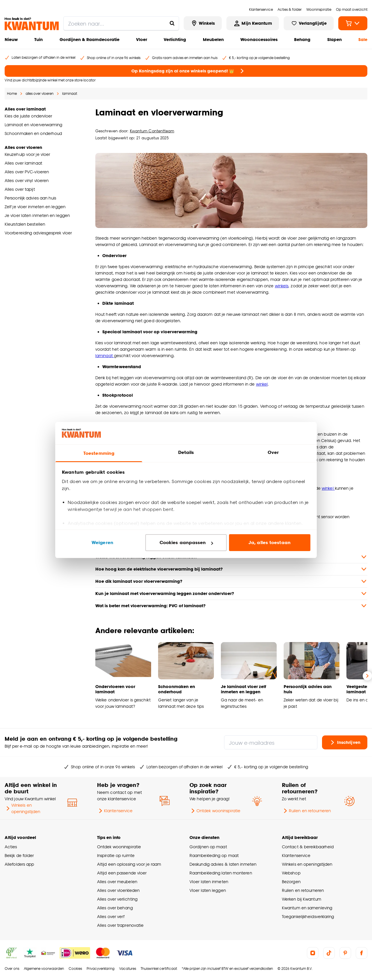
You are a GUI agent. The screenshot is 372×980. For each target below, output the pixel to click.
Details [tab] (186, 452)
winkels (282, 286)
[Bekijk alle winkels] (203, 23)
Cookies (75, 969)
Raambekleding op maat (214, 855)
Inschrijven (345, 742)
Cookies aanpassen (186, 542)
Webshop (291, 873)
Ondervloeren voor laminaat (115, 689)
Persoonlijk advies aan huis (308, 689)
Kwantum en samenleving (307, 908)
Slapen (335, 39)
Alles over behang (115, 908)
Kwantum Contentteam (152, 131)
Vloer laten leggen (208, 890)
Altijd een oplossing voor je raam (129, 864)
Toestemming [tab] (99, 453)
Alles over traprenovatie (120, 925)
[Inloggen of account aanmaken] (253, 23)
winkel (262, 384)
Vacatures (128, 969)
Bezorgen (291, 882)
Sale (363, 39)
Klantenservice (115, 811)
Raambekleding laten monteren (221, 873)
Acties (11, 847)
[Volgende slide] (367, 676)
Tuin (39, 39)
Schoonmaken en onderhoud (177, 689)
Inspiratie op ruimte (116, 855)
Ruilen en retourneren (306, 811)
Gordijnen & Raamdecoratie (90, 39)
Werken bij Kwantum (302, 899)
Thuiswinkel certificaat (159, 969)
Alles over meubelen (117, 882)
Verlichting (175, 39)
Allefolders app (19, 864)
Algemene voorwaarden (44, 969)
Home (12, 93)
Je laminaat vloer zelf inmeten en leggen (243, 689)
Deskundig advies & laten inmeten (223, 864)
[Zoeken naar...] (172, 23)
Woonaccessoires (259, 39)
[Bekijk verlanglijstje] (309, 23)
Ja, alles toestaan (270, 542)
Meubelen (213, 39)
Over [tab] (273, 452)
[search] (121, 23)
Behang (302, 39)
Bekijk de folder (19, 855)
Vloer (142, 39)
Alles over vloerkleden (118, 890)
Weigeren (102, 542)
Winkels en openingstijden (22, 808)
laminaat (70, 93)
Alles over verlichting (117, 899)
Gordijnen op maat (208, 847)
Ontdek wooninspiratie (215, 811)
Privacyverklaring (101, 969)
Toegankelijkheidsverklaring (308, 916)
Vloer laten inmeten (209, 882)
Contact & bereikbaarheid (308, 847)
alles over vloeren (40, 93)
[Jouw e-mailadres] (271, 742)
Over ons (12, 969)
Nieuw (11, 39)
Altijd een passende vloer (122, 873)
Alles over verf (111, 916)
